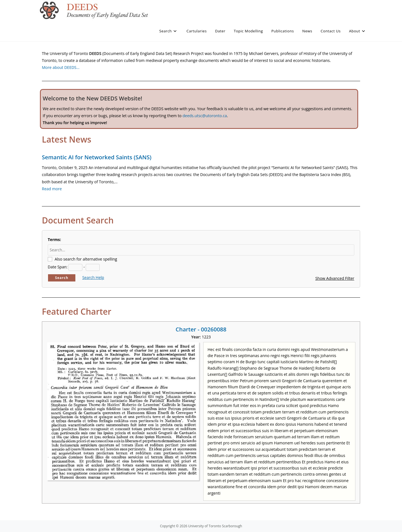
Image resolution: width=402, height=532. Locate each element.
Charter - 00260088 (201, 329)
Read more (52, 189)
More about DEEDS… (61, 67)
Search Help (93, 277)
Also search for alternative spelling (86, 259)
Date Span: (58, 267)
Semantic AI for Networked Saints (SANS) (97, 157)
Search (62, 278)
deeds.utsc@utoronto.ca (205, 116)
